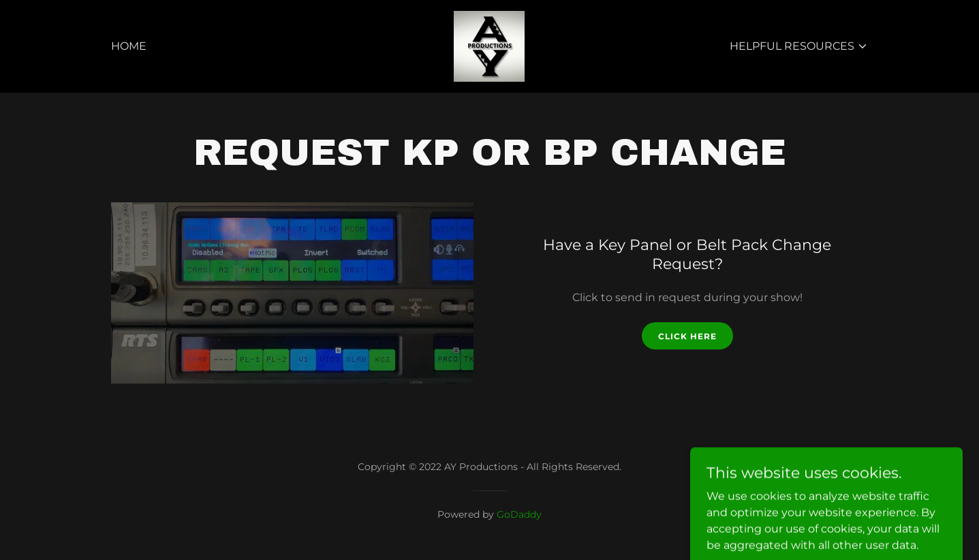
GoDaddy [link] (519, 514)
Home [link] (129, 46)
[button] (799, 46)
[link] (489, 45)
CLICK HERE (687, 336)
